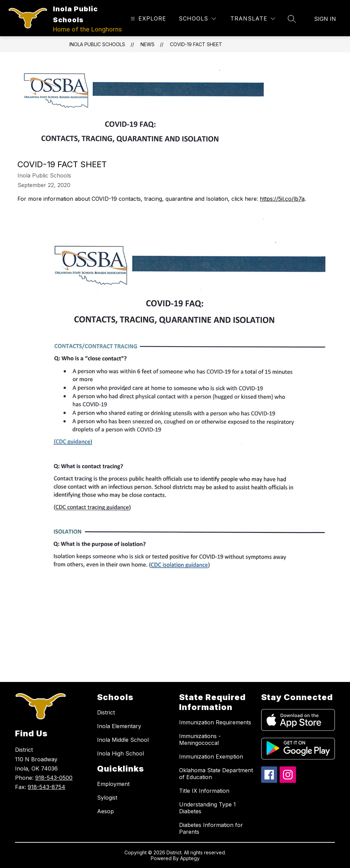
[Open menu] (147, 19)
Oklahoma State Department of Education (216, 774)
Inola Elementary (119, 726)
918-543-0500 (54, 778)
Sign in (325, 19)
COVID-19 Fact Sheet (196, 44)
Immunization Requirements (215, 722)
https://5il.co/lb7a (282, 199)
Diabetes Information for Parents (211, 828)
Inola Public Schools (97, 44)
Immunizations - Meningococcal (200, 739)
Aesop (105, 811)
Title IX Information (204, 791)
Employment (113, 784)
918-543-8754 (46, 787)
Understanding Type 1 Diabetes (207, 808)
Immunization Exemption (211, 757)
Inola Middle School (123, 740)
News (147, 44)
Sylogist (107, 798)
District (106, 712)
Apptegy (190, 858)
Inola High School (120, 753)
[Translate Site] (253, 19)
